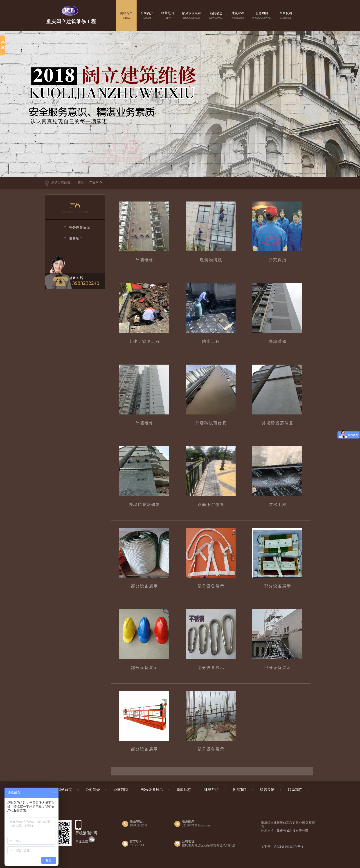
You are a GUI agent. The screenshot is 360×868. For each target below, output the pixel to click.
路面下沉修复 (211, 505)
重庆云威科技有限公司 (292, 831)
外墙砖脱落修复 (211, 423)
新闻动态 (216, 15)
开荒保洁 (278, 260)
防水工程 (211, 341)
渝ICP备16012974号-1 (288, 847)
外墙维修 (144, 260)
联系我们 (126, 46)
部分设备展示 (191, 15)
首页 (81, 183)
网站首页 (126, 15)
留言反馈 (286, 15)
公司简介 (147, 15)
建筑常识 (238, 15)
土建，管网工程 (144, 341)
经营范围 (168, 15)
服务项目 (262, 15)
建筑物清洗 (211, 260)
